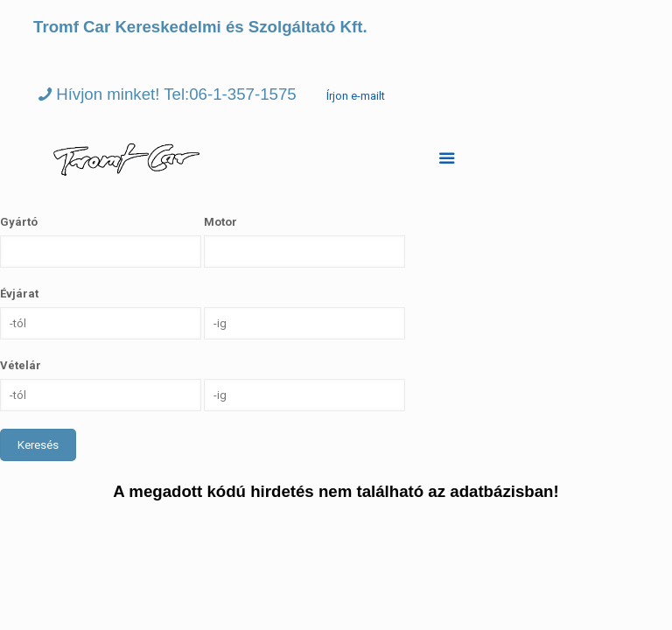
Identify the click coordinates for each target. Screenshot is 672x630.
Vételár (21, 365)
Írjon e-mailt (356, 96)
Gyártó (19, 222)
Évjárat (19, 294)
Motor (220, 222)
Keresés (38, 445)
